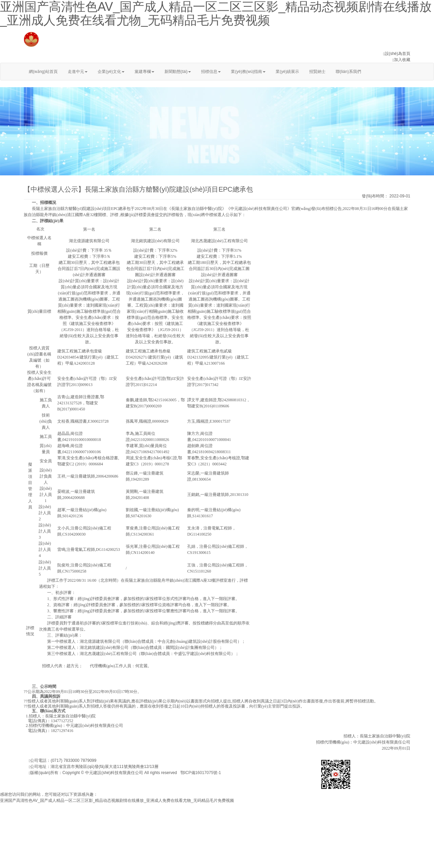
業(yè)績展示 (287, 72)
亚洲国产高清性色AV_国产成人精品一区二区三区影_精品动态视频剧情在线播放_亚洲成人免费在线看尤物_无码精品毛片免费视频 (117, 801)
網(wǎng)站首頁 (43, 72)
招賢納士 (317, 72)
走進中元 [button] (78, 72)
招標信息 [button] (211, 72)
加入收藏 (402, 60)
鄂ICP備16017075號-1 (201, 773)
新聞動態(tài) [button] (178, 72)
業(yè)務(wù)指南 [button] (248, 72)
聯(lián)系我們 (348, 72)
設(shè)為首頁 (398, 54)
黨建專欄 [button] (144, 72)
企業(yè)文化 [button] (111, 72)
